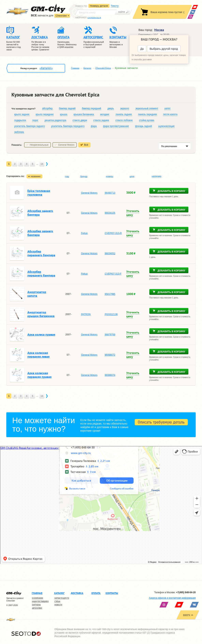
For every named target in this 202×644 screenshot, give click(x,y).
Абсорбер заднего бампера (40, 213)
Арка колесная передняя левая (38, 355)
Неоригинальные (39, 145)
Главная (75, 68)
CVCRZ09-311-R (94, 18)
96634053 (110, 254)
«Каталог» (46, 68)
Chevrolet (61, 16)
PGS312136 (111, 314)
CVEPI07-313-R (113, 233)
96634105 (110, 213)
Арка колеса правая (41, 334)
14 (42, 164)
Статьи (57, 601)
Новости (58, 605)
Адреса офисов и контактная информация (172, 598)
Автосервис (37, 608)
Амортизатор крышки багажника (41, 314)
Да (142, 49)
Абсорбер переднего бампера (41, 253)
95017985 (110, 294)
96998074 (110, 375)
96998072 (110, 355)
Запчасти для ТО (62, 598)
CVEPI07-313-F (113, 274)
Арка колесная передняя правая (39, 375)
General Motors (66, 145)
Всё (86, 145)
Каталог (87, 68)
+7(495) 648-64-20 (186, 592)
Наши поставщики (40, 601)
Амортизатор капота (37, 294)
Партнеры (36, 605)
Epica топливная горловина (39, 193)
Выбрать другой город (164, 49)
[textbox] (96, 12)
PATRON (86, 314)
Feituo (84, 233)
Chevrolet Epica (103, 68)
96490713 (110, 193)
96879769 (110, 335)
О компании (37, 598)
